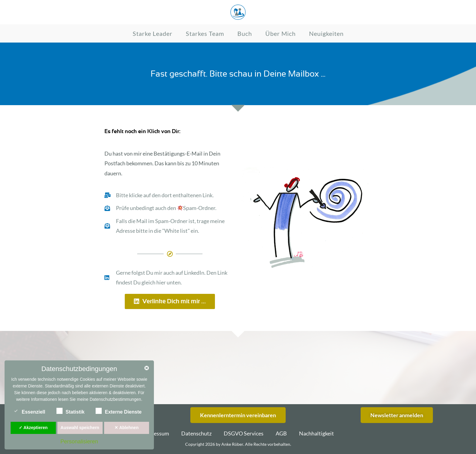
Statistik (70, 411)
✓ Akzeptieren (33, 428)
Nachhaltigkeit (316, 433)
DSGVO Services (244, 433)
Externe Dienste (119, 411)
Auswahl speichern (80, 428)
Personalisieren (79, 442)
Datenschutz (196, 433)
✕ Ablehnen (126, 428)
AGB (281, 433)
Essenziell (29, 411)
